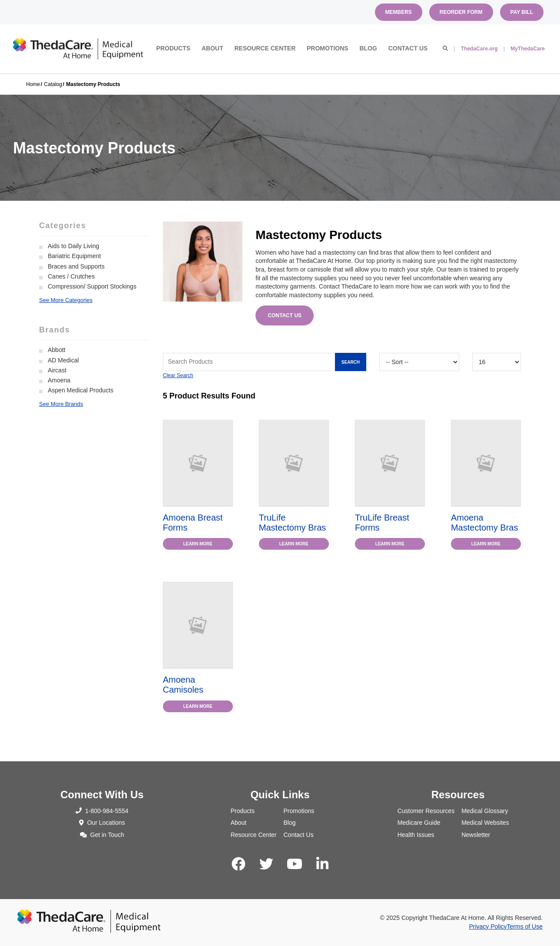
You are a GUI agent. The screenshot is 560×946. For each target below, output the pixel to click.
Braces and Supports (76, 266)
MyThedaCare (528, 49)
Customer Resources (426, 811)
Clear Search (178, 375)
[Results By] (497, 362)
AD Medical (63, 360)
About (212, 48)
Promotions (328, 48)
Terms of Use (525, 926)
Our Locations (102, 823)
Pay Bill (522, 12)
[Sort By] (419, 362)
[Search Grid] (265, 362)
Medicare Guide (419, 823)
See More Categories (66, 300)
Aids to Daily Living (73, 246)
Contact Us (408, 48)
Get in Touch (102, 835)
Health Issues (416, 835)
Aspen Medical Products (81, 390)
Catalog (53, 84)
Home (33, 84)
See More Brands (61, 404)
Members (399, 12)
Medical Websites (485, 823)
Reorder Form (461, 12)
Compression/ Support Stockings (92, 286)
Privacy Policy (488, 926)
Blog (368, 48)
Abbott (56, 350)
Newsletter (476, 835)
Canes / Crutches (71, 276)
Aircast (57, 370)
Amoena (59, 380)
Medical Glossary (485, 811)
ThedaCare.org (479, 49)
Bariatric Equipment (74, 256)
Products (174, 48)
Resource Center (265, 48)
